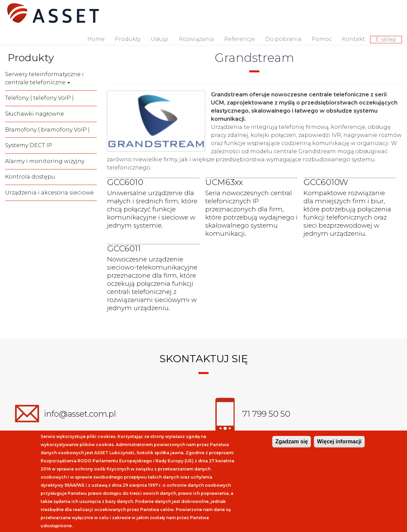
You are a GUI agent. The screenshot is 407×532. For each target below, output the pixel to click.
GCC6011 (124, 248)
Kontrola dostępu (30, 177)
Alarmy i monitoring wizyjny (45, 161)
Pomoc (322, 39)
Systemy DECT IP (29, 145)
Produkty (128, 39)
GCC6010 (125, 182)
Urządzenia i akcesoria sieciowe (49, 193)
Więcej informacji (339, 442)
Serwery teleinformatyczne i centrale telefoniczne (44, 78)
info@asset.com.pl (80, 414)
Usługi (160, 39)
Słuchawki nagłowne (35, 114)
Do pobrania (283, 39)
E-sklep (386, 39)
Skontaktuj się (204, 359)
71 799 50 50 (266, 414)
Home (96, 39)
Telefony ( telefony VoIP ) (39, 98)
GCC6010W (326, 182)
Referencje (240, 39)
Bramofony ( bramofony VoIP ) (47, 130)
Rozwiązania (196, 39)
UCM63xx (224, 182)
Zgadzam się (292, 442)
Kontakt (354, 39)
